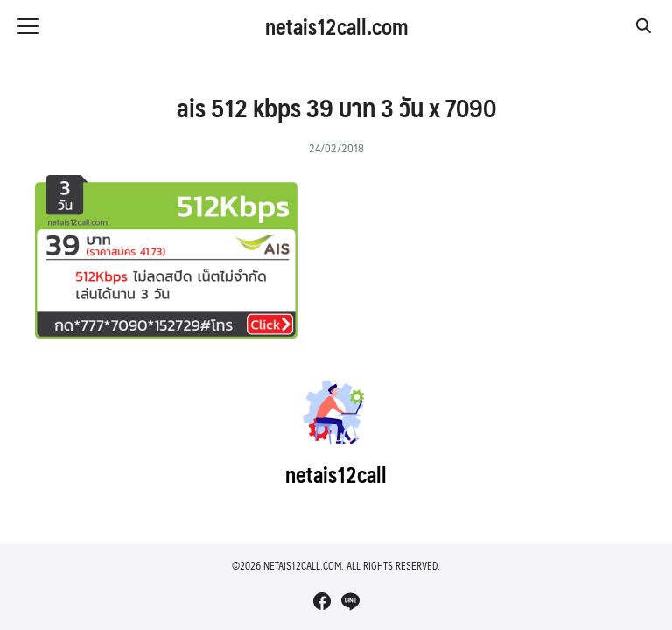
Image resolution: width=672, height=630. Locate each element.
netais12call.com (336, 26)
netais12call (336, 474)
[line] (350, 601)
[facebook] (322, 601)
